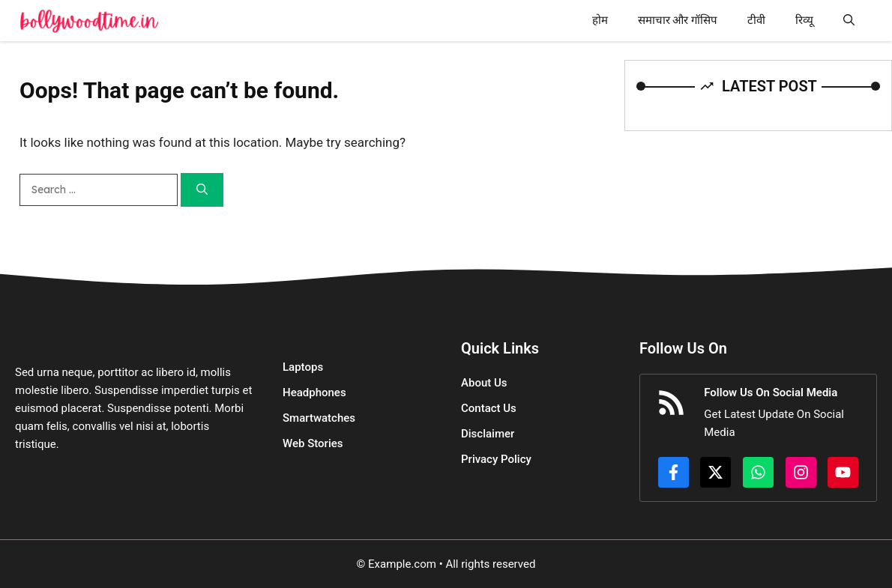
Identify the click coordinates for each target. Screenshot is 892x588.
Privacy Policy (496, 459)
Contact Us (489, 408)
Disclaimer (488, 434)
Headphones (314, 392)
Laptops (303, 367)
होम (600, 20)
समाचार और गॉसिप (678, 20)
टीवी (756, 20)
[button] (849, 21)
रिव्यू (804, 20)
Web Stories (313, 443)
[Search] (202, 190)
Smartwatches (319, 418)
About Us (484, 383)
